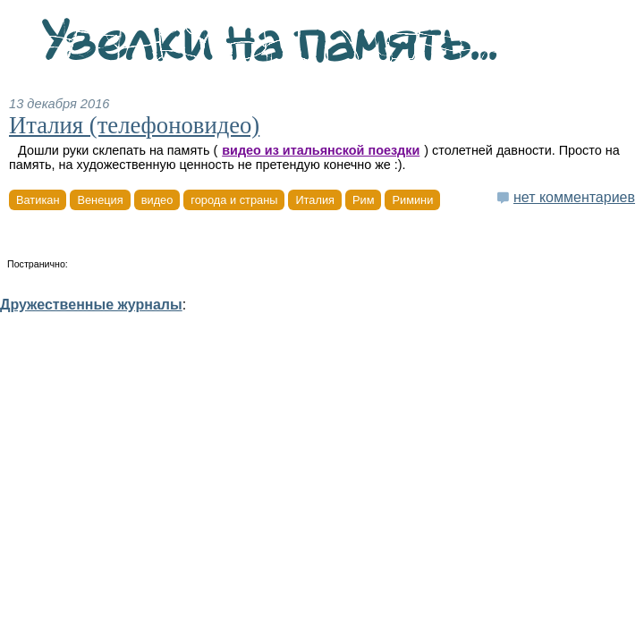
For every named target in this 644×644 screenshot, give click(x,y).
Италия (315, 200)
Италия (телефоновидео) (134, 125)
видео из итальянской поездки (321, 150)
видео (157, 200)
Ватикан (38, 200)
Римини (412, 200)
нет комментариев (574, 197)
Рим (363, 200)
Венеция (100, 200)
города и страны (234, 200)
